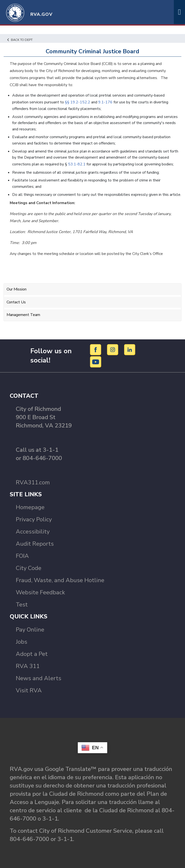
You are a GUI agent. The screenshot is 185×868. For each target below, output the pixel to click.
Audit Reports (35, 544)
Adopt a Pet (32, 654)
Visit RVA (29, 690)
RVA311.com (33, 482)
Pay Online (30, 630)
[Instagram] (113, 349)
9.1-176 (105, 102)
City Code (29, 568)
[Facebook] (96, 349)
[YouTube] (96, 362)
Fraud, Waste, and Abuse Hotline (60, 580)
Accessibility (33, 532)
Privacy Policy (34, 519)
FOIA (22, 556)
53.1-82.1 (77, 164)
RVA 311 (28, 666)
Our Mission (17, 289)
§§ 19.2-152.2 (78, 102)
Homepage (30, 507)
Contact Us (16, 302)
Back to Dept (20, 40)
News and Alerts (39, 678)
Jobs (22, 642)
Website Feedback (40, 592)
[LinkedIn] (130, 349)
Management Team (23, 315)
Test (22, 605)
